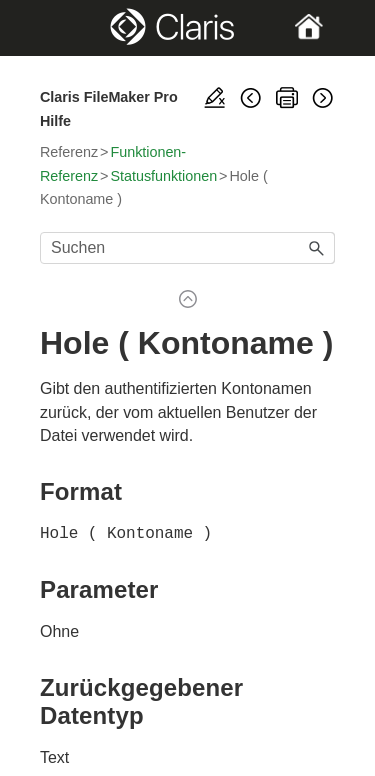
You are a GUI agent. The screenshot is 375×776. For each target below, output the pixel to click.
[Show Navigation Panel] (53, 28)
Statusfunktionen (163, 176)
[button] (317, 248)
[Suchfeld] (187, 248)
